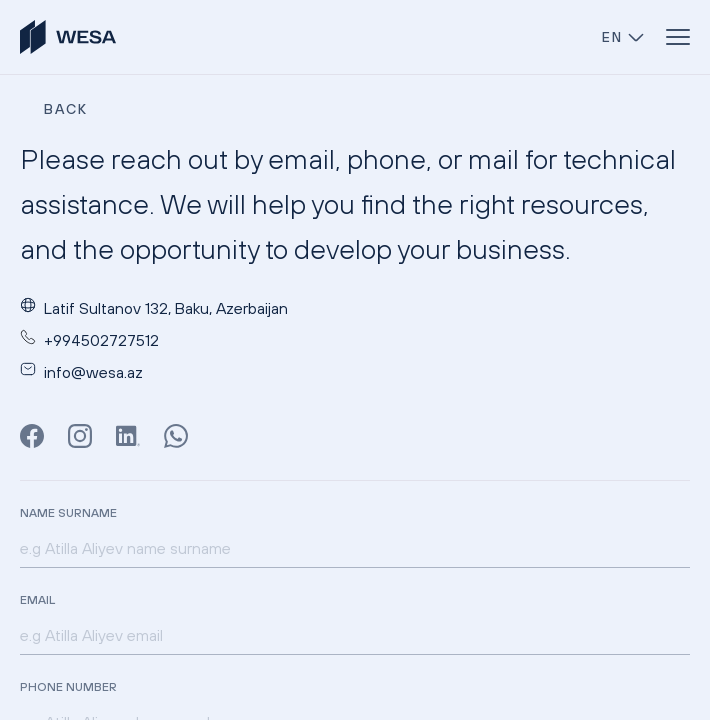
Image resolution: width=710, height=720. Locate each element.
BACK (66, 109)
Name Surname (68, 513)
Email (37, 600)
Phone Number (68, 687)
